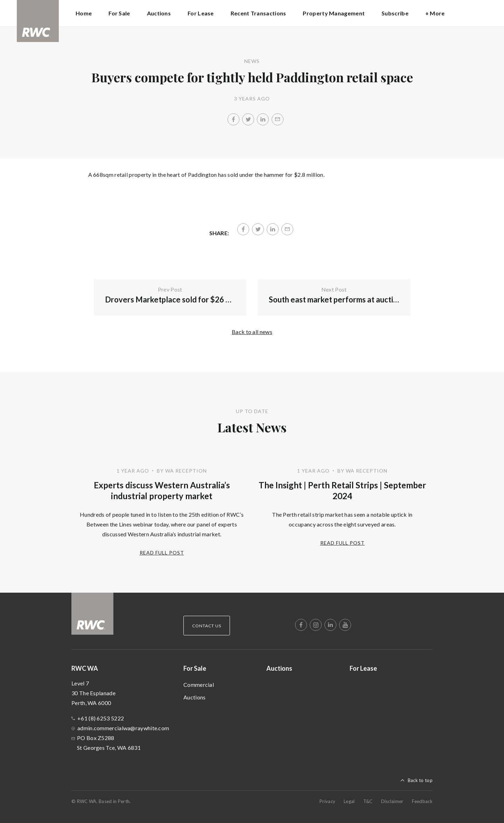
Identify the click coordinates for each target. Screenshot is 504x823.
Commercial (199, 685)
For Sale (195, 668)
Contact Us (207, 626)
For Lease (201, 13)
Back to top (420, 780)
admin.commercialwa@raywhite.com (123, 728)
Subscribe (395, 13)
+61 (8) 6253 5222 (101, 718)
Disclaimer (392, 801)
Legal (349, 801)
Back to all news (252, 332)
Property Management (334, 13)
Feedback (422, 801)
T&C (368, 801)
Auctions (159, 13)
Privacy (327, 801)
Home (84, 13)
